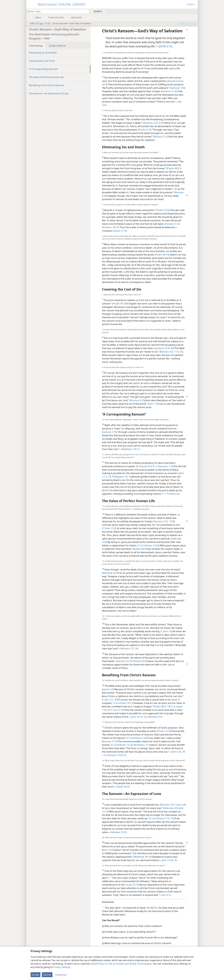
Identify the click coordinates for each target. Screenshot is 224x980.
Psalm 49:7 (119, 304)
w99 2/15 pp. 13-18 (38, 23)
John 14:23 (108, 850)
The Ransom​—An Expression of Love (49, 93)
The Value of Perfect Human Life (46, 77)
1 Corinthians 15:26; (122, 745)
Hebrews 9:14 (154, 717)
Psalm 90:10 (162, 255)
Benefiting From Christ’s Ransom (47, 85)
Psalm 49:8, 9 (174, 168)
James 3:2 (108, 689)
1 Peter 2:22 (109, 528)
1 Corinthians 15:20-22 (114, 755)
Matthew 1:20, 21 (131, 449)
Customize (61, 975)
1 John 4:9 (180, 805)
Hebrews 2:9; (171, 808)
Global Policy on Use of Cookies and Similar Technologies (121, 964)
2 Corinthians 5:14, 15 (161, 818)
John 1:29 (154, 404)
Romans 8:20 (140, 661)
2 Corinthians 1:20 (137, 738)
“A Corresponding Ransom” (44, 69)
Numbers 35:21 (110, 227)
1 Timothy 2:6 (172, 494)
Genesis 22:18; (125, 661)
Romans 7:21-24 (129, 649)
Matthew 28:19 (143, 857)
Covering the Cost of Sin (42, 61)
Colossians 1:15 (164, 466)
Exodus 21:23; (173, 224)
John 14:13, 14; (139, 717)
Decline (47, 975)
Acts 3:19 (118, 710)
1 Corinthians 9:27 (122, 703)
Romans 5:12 (161, 137)
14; (110, 477)
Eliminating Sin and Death (43, 53)
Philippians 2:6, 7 (121, 477)
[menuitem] (194, 11)
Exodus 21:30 (120, 231)
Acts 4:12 (166, 895)
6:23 (161, 123)
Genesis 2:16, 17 (163, 521)
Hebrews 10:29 (119, 832)
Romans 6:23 (137, 400)
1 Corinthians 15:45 (148, 545)
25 (181, 352)
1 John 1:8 (166, 631)
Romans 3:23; (151, 123)
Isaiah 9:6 (139, 549)
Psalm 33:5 (163, 210)
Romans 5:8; (168, 805)
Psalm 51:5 (145, 130)
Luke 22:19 (133, 885)
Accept (35, 975)
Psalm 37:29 (165, 731)
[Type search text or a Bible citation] (57, 11)
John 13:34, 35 (169, 860)
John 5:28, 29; (178, 752)
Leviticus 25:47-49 (164, 348)
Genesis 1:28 (178, 88)
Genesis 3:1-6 (169, 91)
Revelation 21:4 (142, 745)
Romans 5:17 (110, 741)
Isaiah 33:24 (123, 787)
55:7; (110, 710)
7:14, (176, 352)
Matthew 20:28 (111, 573)
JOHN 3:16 (165, 46)
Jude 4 (176, 700)
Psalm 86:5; (160, 706)
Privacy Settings (62, 967)
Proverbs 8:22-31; (146, 466)
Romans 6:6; (167, 352)
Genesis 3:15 (109, 432)
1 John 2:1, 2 (109, 700)
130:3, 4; (171, 706)
